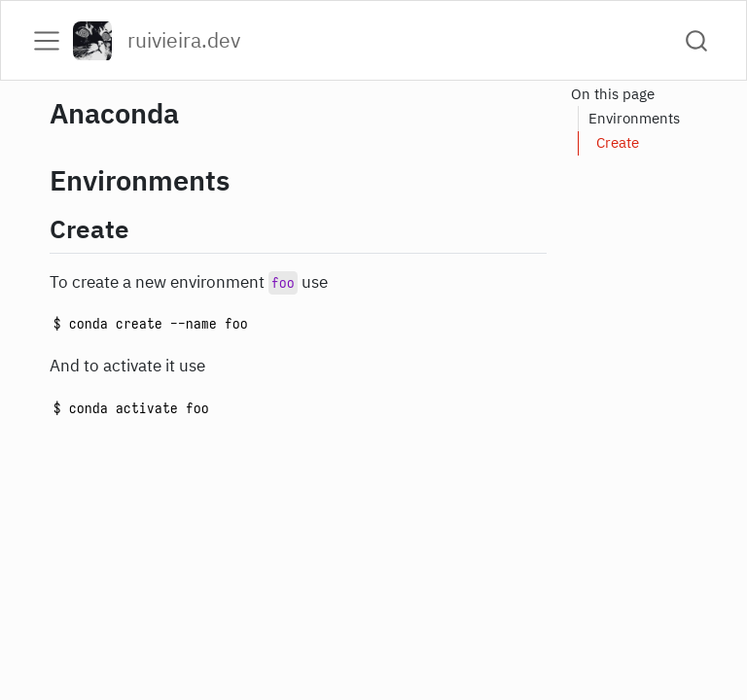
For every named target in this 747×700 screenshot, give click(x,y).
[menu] (47, 41)
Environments (634, 118)
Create (618, 142)
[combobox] (697, 40)
